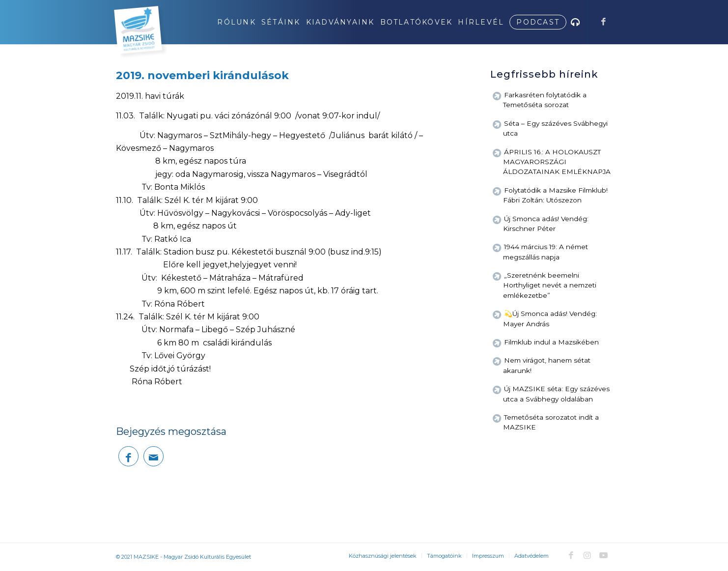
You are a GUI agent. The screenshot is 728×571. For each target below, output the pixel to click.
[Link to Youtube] (603, 555)
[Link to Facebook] (603, 22)
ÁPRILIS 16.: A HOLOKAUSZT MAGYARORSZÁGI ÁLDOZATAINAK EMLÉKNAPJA (557, 162)
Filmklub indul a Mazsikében (551, 342)
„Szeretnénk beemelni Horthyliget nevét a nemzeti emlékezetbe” (550, 285)
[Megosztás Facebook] (128, 456)
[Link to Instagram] (587, 555)
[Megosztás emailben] (154, 456)
